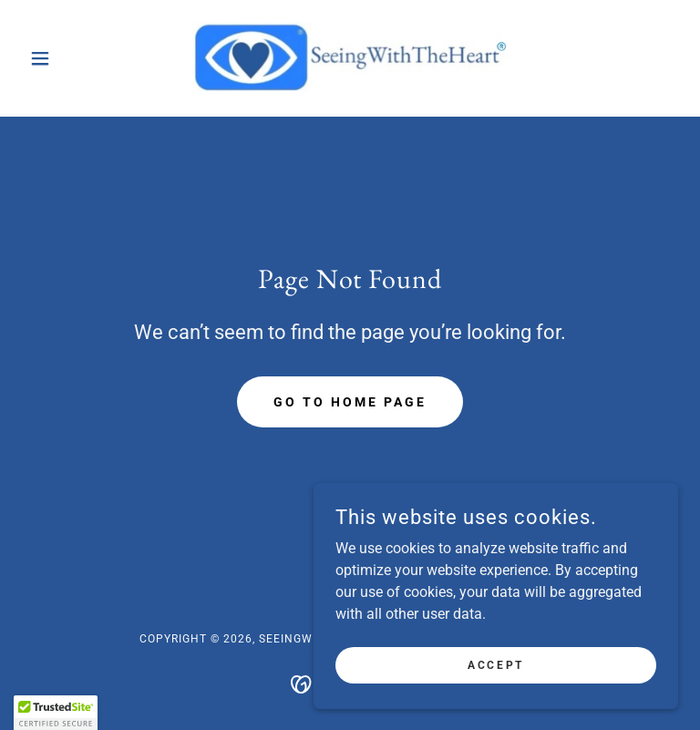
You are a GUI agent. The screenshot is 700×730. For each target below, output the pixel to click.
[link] (350, 58)
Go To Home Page (350, 402)
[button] (71, 58)
